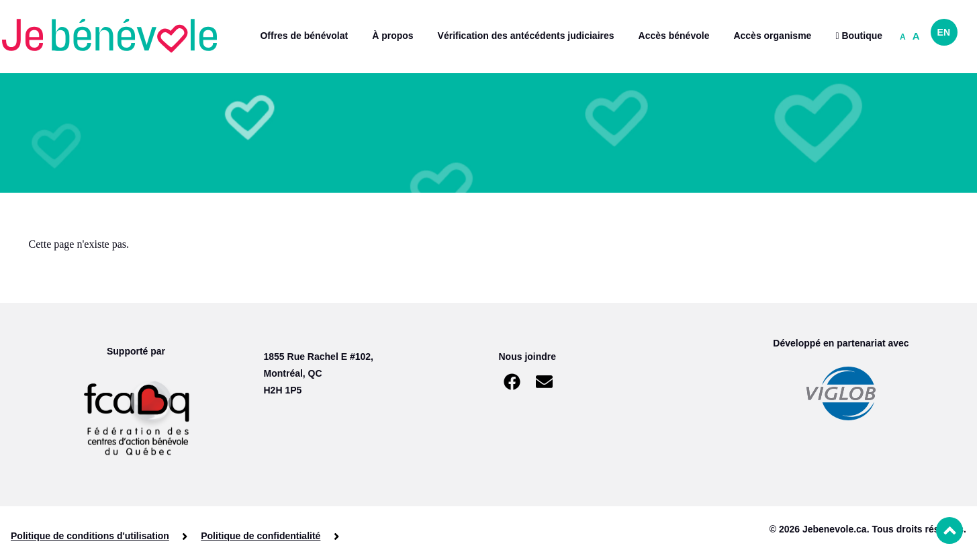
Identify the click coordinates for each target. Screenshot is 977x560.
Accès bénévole (674, 36)
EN (944, 32)
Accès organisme (772, 36)
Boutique (859, 36)
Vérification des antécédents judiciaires (526, 36)
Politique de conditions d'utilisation (90, 536)
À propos (392, 36)
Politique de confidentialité (261, 536)
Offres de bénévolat (304, 36)
